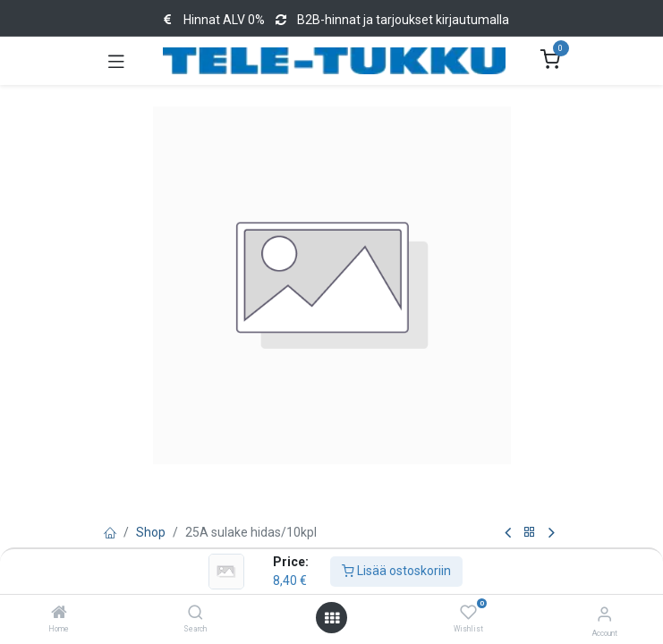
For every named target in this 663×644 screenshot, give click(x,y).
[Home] (59, 614)
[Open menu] (332, 618)
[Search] (195, 614)
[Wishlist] (468, 613)
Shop (151, 532)
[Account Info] (604, 614)
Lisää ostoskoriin (396, 571)
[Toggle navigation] (116, 61)
